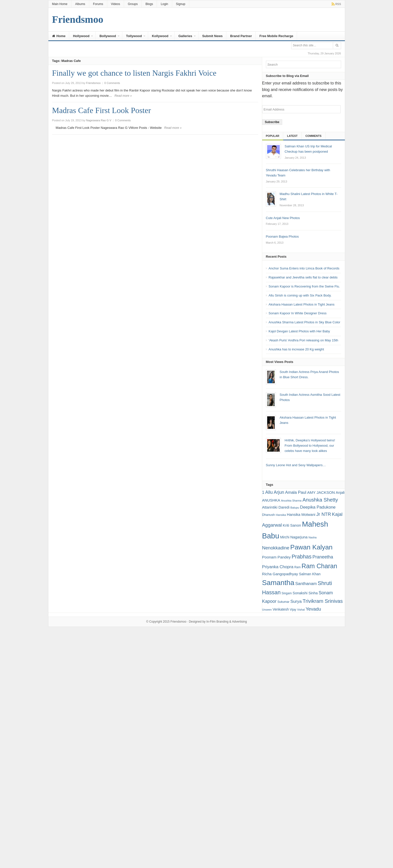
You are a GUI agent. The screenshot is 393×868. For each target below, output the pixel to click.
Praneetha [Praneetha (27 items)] (323, 557)
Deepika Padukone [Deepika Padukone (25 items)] (318, 507)
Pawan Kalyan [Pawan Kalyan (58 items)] (311, 547)
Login (164, 4)
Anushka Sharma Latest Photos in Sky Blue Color (305, 322)
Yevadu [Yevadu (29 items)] (313, 609)
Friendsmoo (178, 622)
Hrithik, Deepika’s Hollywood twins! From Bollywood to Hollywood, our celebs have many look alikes (310, 446)
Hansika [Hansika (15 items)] (281, 515)
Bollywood (108, 36)
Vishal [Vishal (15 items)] (301, 610)
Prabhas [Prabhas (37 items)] (301, 557)
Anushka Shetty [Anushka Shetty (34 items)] (320, 500)
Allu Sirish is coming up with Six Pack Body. (300, 295)
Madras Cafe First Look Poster (102, 110)
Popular (273, 136)
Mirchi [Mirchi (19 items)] (285, 537)
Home (59, 36)
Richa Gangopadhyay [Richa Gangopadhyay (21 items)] (280, 574)
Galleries (185, 36)
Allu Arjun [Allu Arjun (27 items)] (275, 492)
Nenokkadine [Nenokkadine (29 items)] (276, 548)
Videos (116, 4)
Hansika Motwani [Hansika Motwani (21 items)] (301, 514)
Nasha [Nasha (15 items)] (313, 537)
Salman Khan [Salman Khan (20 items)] (310, 574)
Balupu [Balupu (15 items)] (295, 508)
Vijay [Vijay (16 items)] (293, 610)
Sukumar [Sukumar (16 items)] (283, 602)
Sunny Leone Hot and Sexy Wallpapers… (296, 465)
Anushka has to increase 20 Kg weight (296, 349)
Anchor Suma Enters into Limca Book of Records (304, 268)
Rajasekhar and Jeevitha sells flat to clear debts (303, 277)
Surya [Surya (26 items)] (296, 601)
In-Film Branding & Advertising (226, 622)
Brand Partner (241, 36)
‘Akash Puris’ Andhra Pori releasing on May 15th (304, 340)
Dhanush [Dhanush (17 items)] (269, 515)
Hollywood (81, 36)
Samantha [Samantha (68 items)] (278, 583)
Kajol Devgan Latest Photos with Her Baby (299, 331)
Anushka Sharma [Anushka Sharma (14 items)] (291, 501)
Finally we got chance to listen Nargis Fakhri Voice (134, 73)
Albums (80, 4)
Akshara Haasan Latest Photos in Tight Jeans (302, 304)
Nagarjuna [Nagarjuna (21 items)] (299, 537)
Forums (98, 4)
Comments (313, 136)
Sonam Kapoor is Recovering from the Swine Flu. (304, 286)
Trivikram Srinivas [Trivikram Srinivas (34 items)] (323, 601)
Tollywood (134, 36)
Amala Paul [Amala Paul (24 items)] (296, 492)
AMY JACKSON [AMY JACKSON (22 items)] (321, 492)
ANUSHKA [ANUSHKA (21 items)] (271, 500)
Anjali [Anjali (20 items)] (340, 493)
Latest (292, 136)
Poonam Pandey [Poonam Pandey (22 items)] (276, 557)
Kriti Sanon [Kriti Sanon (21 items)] (292, 525)
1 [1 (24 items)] (263, 492)
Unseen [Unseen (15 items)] (267, 610)
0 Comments (112, 83)
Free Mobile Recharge (276, 36)
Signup (181, 4)
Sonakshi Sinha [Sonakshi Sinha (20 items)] (305, 593)
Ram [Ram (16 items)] (297, 567)
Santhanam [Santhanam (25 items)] (306, 584)
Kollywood (160, 36)
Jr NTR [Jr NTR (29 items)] (324, 514)
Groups (133, 4)
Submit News (213, 36)
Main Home (60, 4)
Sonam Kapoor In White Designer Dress (298, 313)
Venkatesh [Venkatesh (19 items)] (281, 609)
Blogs (149, 4)
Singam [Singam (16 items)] (287, 593)
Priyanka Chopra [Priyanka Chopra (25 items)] (278, 567)
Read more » (123, 96)
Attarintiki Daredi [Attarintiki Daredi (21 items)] (276, 507)
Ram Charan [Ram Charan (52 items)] (319, 566)
